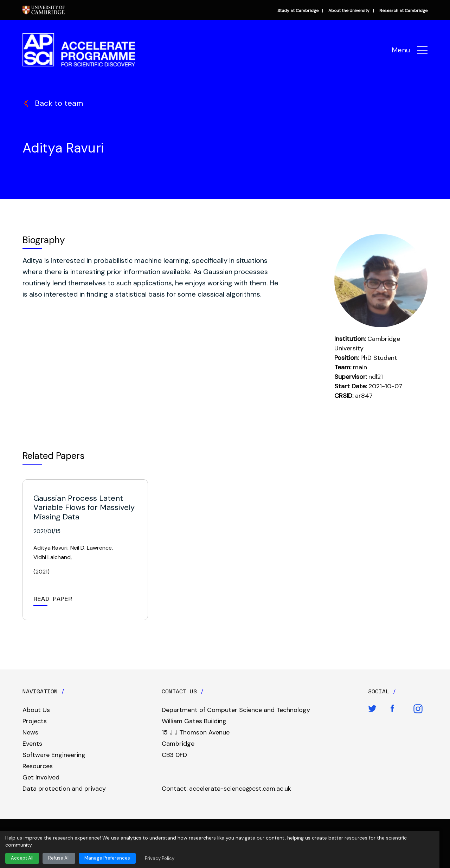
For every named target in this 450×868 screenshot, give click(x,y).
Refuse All (59, 858)
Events (32, 744)
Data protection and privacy (64, 789)
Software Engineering (54, 755)
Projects (35, 721)
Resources (38, 766)
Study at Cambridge (298, 11)
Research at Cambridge (403, 11)
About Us (36, 710)
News (30, 732)
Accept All (22, 858)
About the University (349, 11)
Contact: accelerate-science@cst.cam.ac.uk (226, 789)
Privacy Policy (160, 858)
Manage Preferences (107, 858)
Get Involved (41, 777)
